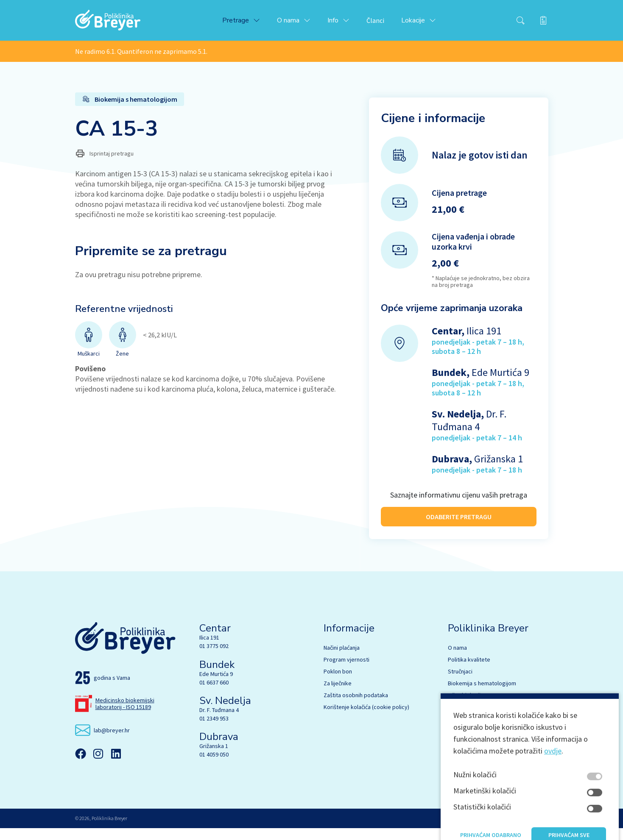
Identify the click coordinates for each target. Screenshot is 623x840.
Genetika (459, 719)
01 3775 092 (214, 658)
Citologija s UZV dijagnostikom (486, 731)
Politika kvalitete (469, 671)
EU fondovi (461, 766)
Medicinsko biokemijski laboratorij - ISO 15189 (125, 715)
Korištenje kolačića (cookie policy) (366, 719)
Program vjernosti (346, 671)
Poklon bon (338, 683)
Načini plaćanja (342, 659)
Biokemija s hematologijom (482, 695)
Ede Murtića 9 (216, 685)
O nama (457, 659)
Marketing (461, 754)
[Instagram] (98, 765)
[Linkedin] (116, 765)
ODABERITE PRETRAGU (459, 519)
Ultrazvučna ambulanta (476, 743)
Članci (382, 22)
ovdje (553, 825)
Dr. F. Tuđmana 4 (219, 722)
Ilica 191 (209, 649)
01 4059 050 (214, 766)
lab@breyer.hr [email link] (112, 742)
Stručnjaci (460, 683)
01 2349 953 (214, 730)
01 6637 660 (214, 694)
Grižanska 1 (214, 758)
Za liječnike (338, 695)
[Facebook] (81, 765)
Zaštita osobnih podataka (356, 707)
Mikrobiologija (466, 707)
